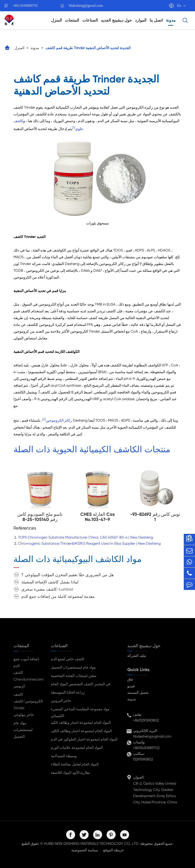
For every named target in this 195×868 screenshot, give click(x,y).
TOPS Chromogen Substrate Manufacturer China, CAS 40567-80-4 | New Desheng (85, 537)
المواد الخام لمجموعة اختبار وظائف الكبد (81, 723)
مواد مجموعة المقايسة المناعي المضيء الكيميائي (80, 712)
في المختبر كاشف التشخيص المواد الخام (81, 684)
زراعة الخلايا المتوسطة (68, 692)
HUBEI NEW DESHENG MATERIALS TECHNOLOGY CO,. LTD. (92, 844)
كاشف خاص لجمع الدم (68, 659)
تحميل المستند (138, 693)
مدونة (171, 20)
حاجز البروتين (61, 701)
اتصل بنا (156, 20)
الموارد (141, 20)
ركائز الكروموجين (59, 421)
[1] (74, 128)
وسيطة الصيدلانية (64, 756)
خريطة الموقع (114, 850)
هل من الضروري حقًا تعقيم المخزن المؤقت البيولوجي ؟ (68, 575)
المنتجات (72, 20)
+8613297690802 (146, 720)
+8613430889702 (25, 6)
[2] (44, 419)
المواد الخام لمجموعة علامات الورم (77, 748)
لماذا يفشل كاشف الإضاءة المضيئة (50, 582)
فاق (130, 680)
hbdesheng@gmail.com (86, 6)
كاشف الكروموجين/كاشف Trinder (28, 701)
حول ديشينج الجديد (116, 20)
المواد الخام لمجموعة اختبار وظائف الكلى (81, 731)
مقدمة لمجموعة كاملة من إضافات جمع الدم (58, 596)
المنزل (56, 20)
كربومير (19, 686)
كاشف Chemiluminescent (28, 676)
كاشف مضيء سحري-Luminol (47, 589)
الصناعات (90, 20)
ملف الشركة (137, 656)
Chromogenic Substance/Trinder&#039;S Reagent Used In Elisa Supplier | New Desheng (89, 543)
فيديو (131, 686)
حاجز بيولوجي (24, 715)
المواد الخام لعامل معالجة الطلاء (75, 764)
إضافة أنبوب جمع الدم (26, 662)
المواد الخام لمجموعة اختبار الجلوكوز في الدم (84, 739)
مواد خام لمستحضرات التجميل (23, 730)
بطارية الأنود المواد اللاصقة (70, 773)
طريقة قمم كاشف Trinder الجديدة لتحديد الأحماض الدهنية (88, 48)
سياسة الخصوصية (85, 850)
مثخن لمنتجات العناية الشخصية (74, 676)
